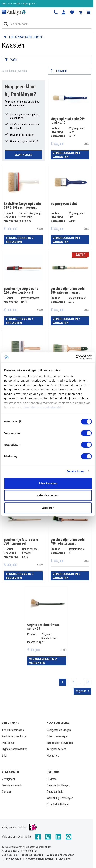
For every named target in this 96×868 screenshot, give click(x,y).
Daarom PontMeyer (58, 785)
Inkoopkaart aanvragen (60, 743)
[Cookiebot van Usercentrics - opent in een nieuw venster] (75, 357)
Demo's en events (12, 785)
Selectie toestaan (48, 495)
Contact (6, 792)
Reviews (52, 779)
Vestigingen (9, 779)
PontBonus (8, 743)
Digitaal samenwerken (15, 749)
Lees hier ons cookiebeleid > (43, 407)
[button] (89, 12)
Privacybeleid (14, 859)
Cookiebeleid (9, 855)
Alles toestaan (48, 483)
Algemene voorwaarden (61, 855)
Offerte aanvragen (57, 736)
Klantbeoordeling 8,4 (11, 4)
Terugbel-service (57, 749)
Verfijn (14, 60)
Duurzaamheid (55, 792)
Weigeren (48, 508)
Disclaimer (65, 859)
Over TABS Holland (58, 804)
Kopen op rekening (32, 855)
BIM (4, 755)
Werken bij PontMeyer (60, 798)
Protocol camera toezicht (40, 859)
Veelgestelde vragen (59, 730)
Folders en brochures (14, 736)
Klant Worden (23, 155)
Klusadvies (53, 755)
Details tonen (76, 471)
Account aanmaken (13, 730)
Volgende (81, 691)
